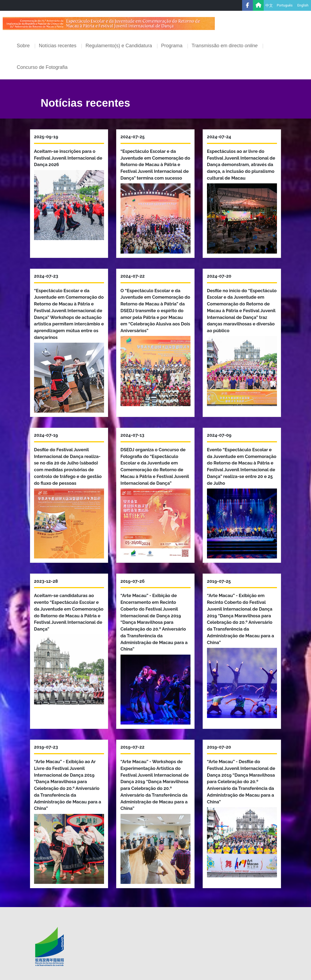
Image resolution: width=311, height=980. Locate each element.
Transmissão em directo (225, 46)
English (303, 5)
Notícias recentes (58, 46)
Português (285, 5)
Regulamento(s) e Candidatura (119, 46)
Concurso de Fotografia (42, 67)
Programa (172, 46)
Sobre (24, 46)
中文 (269, 5)
